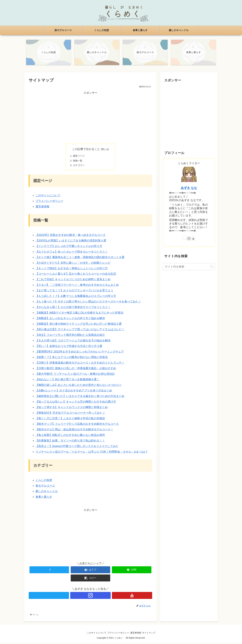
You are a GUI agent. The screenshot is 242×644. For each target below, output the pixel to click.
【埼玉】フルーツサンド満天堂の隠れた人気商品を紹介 (70, 336)
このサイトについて (48, 197)
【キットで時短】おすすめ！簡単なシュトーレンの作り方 (72, 270)
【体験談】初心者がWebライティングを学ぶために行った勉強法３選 (79, 325)
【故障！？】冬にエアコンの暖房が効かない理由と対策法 (72, 359)
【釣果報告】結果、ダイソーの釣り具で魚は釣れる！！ (70, 442)
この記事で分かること (86, 150)
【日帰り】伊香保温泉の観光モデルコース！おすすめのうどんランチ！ (80, 364)
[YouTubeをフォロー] (132, 597)
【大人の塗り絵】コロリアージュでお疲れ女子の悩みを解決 (73, 342)
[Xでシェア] (49, 571)
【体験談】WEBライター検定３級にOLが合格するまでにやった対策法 (79, 314)
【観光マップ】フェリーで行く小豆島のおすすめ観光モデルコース (77, 425)
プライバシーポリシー (49, 203)
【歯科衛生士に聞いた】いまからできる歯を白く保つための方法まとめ (80, 398)
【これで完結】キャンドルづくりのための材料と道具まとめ (73, 281)
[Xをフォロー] (49, 597)
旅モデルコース (45, 487)
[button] (90, 580)
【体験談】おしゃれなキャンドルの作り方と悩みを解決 (70, 320)
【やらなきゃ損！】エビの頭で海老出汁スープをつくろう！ (73, 309)
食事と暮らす (44, 498)
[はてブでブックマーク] (90, 571)
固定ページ (79, 157)
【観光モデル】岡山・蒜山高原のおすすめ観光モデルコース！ (74, 431)
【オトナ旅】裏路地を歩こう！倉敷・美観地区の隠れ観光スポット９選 (80, 259)
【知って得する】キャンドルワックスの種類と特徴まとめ (72, 409)
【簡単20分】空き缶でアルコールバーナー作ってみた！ (70, 414)
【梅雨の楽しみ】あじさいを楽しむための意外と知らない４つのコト (79, 386)
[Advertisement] (90, 118)
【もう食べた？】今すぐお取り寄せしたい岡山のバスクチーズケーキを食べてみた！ (88, 303)
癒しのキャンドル (47, 493)
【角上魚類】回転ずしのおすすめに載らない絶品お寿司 (70, 437)
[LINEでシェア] (132, 571)
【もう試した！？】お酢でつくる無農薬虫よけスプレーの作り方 (76, 298)
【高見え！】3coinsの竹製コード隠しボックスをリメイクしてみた (77, 448)
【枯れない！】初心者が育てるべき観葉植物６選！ (67, 381)
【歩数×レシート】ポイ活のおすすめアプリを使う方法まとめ (74, 392)
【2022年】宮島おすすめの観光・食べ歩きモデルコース (71, 236)
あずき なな (189, 188)
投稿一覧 (78, 162)
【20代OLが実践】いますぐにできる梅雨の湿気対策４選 (71, 242)
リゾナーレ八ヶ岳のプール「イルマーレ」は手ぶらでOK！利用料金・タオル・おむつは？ (92, 453)
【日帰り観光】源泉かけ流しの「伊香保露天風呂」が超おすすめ (76, 370)
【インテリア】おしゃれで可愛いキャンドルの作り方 (69, 248)
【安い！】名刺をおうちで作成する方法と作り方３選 (69, 348)
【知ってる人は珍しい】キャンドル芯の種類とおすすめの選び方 (76, 403)
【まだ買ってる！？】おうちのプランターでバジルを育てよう (74, 292)
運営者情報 (42, 208)
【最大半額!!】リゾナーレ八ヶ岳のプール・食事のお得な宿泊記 (75, 375)
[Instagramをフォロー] (90, 597)
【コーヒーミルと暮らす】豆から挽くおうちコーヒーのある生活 (76, 275)
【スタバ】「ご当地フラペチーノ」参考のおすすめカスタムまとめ (77, 286)
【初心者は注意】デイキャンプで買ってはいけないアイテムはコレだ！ (80, 331)
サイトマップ (152, 634)
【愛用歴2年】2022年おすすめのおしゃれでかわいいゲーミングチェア (80, 353)
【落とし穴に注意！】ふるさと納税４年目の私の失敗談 (70, 420)
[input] (189, 267)
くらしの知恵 (44, 482)
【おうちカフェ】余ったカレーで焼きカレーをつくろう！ (72, 253)
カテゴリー (79, 167)
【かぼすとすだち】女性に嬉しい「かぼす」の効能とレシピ (73, 264)
